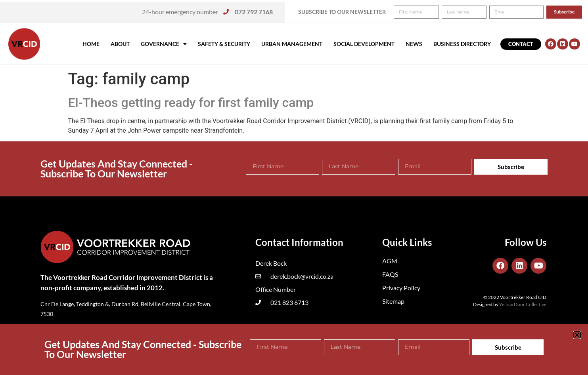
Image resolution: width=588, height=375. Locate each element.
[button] (571, 11)
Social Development (364, 44)
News (414, 44)
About (120, 44)
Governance (164, 44)
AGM (390, 261)
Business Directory (462, 44)
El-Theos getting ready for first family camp (191, 103)
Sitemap (393, 301)
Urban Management (292, 44)
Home (91, 44)
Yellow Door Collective (523, 304)
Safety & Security (224, 44)
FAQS (390, 274)
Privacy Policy (401, 288)
